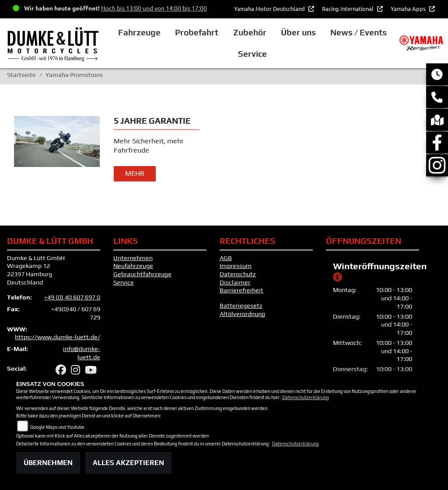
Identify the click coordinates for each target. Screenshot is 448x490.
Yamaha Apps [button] (409, 9)
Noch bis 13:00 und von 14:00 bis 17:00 (154, 8)
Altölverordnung (242, 314)
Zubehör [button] (250, 32)
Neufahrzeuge (133, 266)
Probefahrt (197, 32)
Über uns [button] (298, 32)
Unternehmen (133, 258)
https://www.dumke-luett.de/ (58, 337)
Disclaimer (235, 282)
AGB (226, 258)
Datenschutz (238, 274)
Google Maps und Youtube (57, 427)
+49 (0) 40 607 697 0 (72, 297)
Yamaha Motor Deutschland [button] (270, 9)
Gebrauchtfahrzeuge (142, 274)
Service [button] (252, 54)
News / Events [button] (359, 32)
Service (124, 282)
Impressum (236, 266)
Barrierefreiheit (241, 290)
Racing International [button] (348, 9)
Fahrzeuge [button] (139, 32)
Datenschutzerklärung (306, 397)
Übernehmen (48, 463)
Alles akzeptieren (128, 463)
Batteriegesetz (241, 306)
